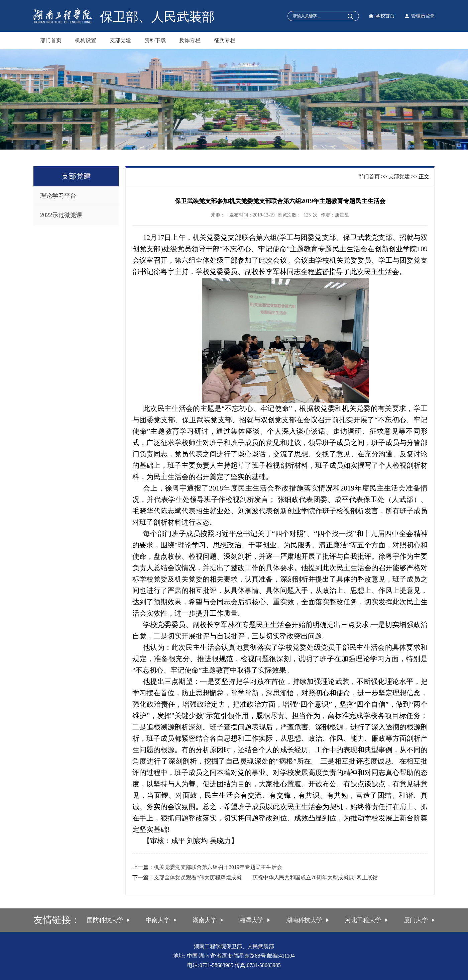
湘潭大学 (251, 920)
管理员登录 (423, 16)
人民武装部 (183, 17)
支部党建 (120, 40)
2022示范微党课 (61, 215)
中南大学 (158, 920)
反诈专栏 (190, 40)
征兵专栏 (225, 40)
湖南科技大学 (304, 920)
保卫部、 (126, 17)
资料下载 (155, 40)
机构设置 (86, 40)
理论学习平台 (58, 196)
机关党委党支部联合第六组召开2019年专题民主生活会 (218, 867)
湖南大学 (205, 920)
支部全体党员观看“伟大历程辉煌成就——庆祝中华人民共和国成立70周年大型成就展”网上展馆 (266, 877)
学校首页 (385, 16)
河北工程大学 (363, 920)
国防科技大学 (105, 920)
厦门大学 (416, 920)
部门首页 (51, 40)
